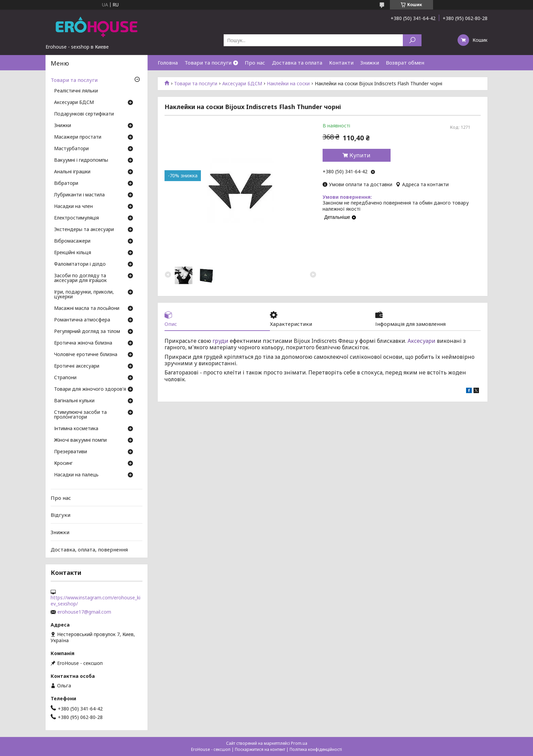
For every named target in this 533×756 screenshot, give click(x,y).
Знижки (370, 63)
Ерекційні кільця (73, 253)
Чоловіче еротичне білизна (86, 355)
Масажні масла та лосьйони (87, 309)
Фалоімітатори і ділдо (80, 264)
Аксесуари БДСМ (242, 84)
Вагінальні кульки (74, 401)
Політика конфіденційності (316, 749)
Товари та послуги (208, 63)
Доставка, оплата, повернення (89, 549)
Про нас (255, 63)
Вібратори (66, 183)
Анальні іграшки (72, 172)
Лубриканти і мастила (79, 195)
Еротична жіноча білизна (83, 343)
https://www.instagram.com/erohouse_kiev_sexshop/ (96, 601)
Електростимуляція (76, 218)
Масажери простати (78, 137)
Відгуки (61, 515)
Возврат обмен (405, 63)
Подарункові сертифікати (84, 114)
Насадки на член (73, 207)
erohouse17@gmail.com (84, 612)
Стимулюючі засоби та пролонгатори (80, 415)
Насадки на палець (76, 475)
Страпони (65, 378)
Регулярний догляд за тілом (87, 332)
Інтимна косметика (76, 429)
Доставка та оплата (297, 63)
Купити (360, 155)
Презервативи (71, 452)
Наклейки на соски (288, 84)
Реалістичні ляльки (76, 91)
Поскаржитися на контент (260, 749)
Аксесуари (422, 341)
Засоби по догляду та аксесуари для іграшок (80, 278)
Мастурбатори (71, 149)
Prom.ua (299, 743)
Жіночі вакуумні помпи (80, 440)
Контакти (341, 63)
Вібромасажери (72, 241)
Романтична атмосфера (82, 320)
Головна (168, 63)
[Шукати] (412, 40)
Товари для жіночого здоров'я (90, 389)
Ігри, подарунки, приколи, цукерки (84, 295)
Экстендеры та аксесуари (84, 230)
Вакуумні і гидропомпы (81, 160)
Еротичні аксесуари (77, 366)
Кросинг (63, 463)
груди (220, 341)
